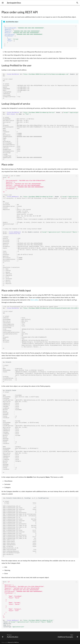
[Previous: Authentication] (10, 636)
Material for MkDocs (13, 642)
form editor (35, 300)
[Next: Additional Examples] (67, 636)
